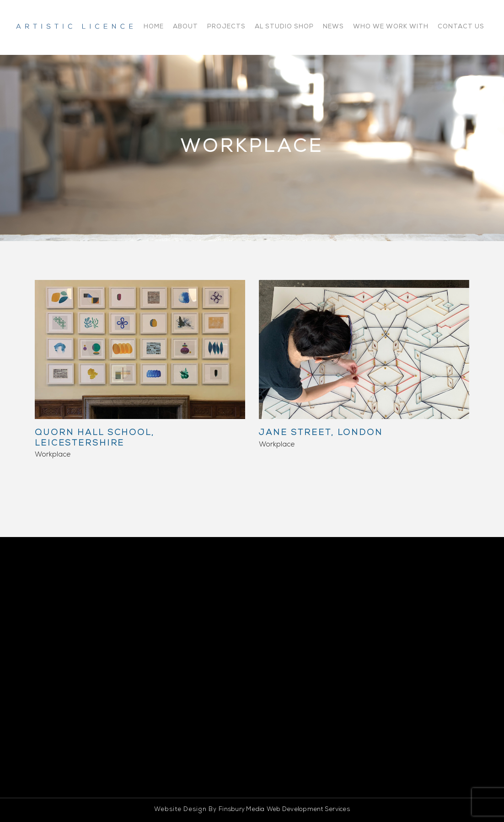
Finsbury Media (242, 810)
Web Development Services (308, 810)
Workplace (53, 455)
